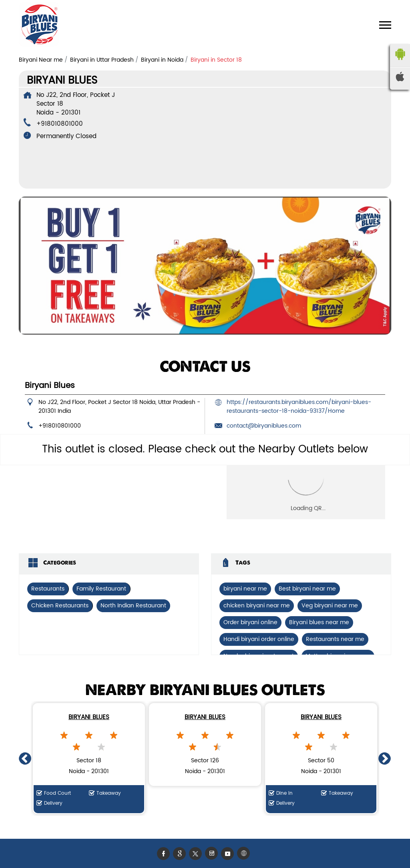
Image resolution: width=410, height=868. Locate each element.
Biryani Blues (89, 717)
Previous (25, 758)
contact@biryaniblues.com (264, 426)
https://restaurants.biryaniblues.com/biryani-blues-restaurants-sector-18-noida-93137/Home (299, 407)
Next (385, 758)
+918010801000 (60, 124)
